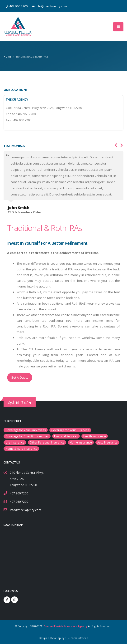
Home (7, 57)
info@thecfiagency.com (26, 510)
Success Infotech (77, 638)
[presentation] (116, 145)
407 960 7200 (19, 493)
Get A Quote (20, 377)
